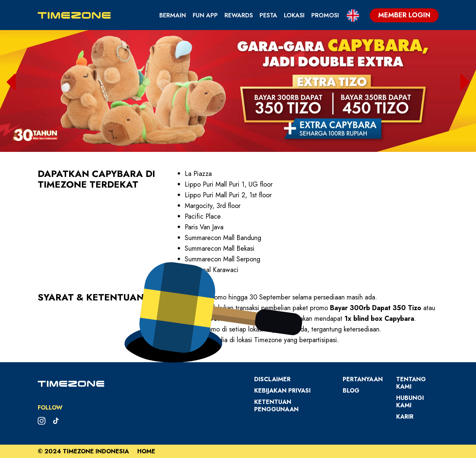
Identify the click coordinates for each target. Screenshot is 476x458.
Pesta (268, 15)
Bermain (173, 15)
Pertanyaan (363, 379)
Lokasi (294, 15)
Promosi (325, 15)
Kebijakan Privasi (282, 391)
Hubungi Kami (410, 402)
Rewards (239, 15)
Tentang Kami (411, 383)
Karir (405, 417)
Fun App (205, 15)
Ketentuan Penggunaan (276, 406)
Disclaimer (272, 379)
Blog (351, 391)
